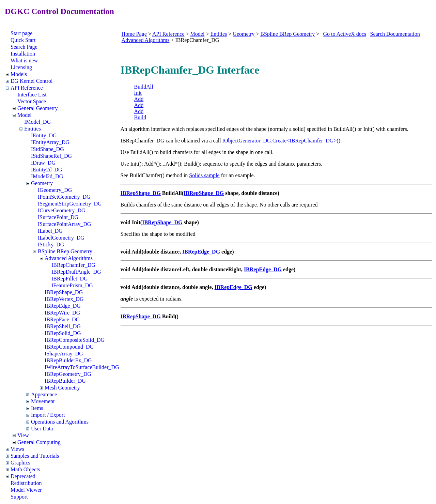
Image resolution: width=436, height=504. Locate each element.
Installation (23, 54)
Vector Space (32, 101)
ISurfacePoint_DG (58, 217)
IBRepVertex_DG (64, 299)
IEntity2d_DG (47, 170)
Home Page (134, 34)
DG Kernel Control (32, 81)
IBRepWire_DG (62, 313)
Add (139, 99)
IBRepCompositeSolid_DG (75, 340)
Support (19, 497)
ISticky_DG (51, 245)
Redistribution (26, 483)
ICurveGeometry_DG (62, 210)
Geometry (42, 183)
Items (37, 408)
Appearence (44, 394)
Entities (33, 129)
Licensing (21, 67)
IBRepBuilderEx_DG (68, 360)
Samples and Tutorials (35, 456)
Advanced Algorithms (69, 258)
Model (25, 115)
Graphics (20, 463)
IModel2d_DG (47, 176)
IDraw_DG (43, 163)
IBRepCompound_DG (69, 347)
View (23, 435)
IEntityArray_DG (50, 142)
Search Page (24, 47)
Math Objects (25, 469)
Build (140, 117)
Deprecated (23, 476)
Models (19, 74)
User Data (42, 429)
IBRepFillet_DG (70, 279)
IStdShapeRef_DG (51, 156)
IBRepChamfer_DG (73, 265)
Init (138, 93)
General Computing (39, 442)
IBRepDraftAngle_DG (76, 272)
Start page (21, 33)
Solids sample (204, 175)
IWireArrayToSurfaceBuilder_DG (82, 367)
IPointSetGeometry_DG (64, 197)
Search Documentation (395, 34)
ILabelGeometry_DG (61, 238)
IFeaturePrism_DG (72, 285)
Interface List (32, 95)
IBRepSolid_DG (63, 333)
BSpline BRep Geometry (65, 251)
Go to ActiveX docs (345, 34)
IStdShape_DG (48, 149)
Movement (43, 401)
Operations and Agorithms (60, 422)
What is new (24, 60)
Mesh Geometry (62, 388)
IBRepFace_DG (62, 319)
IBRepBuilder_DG (65, 381)
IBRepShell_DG (63, 326)
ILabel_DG (50, 231)
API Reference (27, 88)
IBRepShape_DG (64, 292)
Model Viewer (26, 490)
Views (17, 449)
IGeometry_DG (55, 190)
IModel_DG (37, 122)
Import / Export (48, 415)
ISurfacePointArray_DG (64, 224)
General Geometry (38, 108)
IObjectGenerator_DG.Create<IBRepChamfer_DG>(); (282, 141)
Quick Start (23, 40)
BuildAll (144, 87)
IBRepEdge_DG (63, 306)
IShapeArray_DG (64, 354)
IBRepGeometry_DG (68, 374)
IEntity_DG (44, 135)
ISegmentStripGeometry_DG (70, 204)
